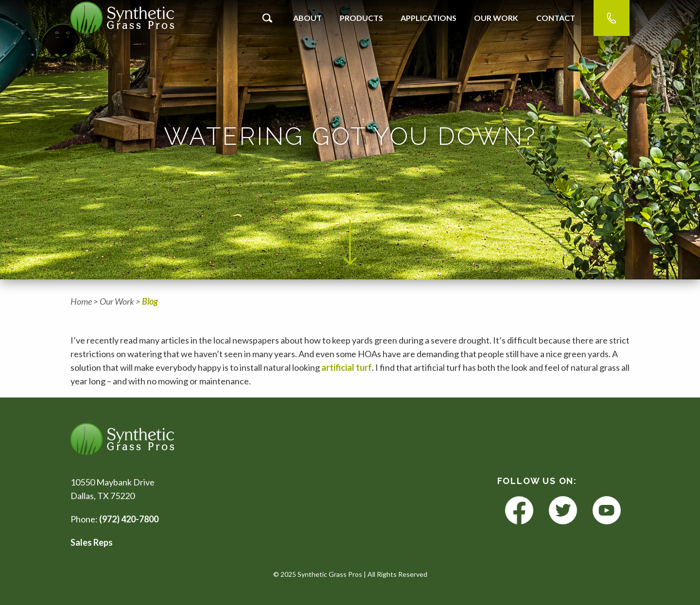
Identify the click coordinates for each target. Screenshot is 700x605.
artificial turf (347, 367)
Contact (556, 18)
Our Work (496, 18)
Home (81, 301)
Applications (429, 18)
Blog (150, 301)
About (307, 18)
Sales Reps (92, 542)
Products (361, 18)
